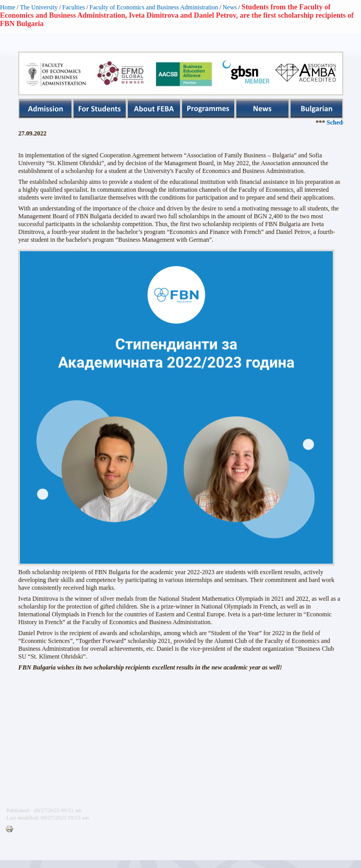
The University (39, 7)
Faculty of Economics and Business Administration (154, 7)
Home (8, 7)
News (230, 7)
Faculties (73, 7)
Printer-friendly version (12, 829)
